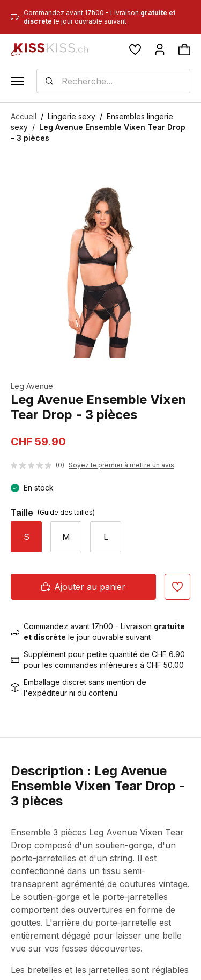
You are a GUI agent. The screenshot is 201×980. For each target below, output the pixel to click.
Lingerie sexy (72, 116)
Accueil (24, 116)
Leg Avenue (32, 386)
